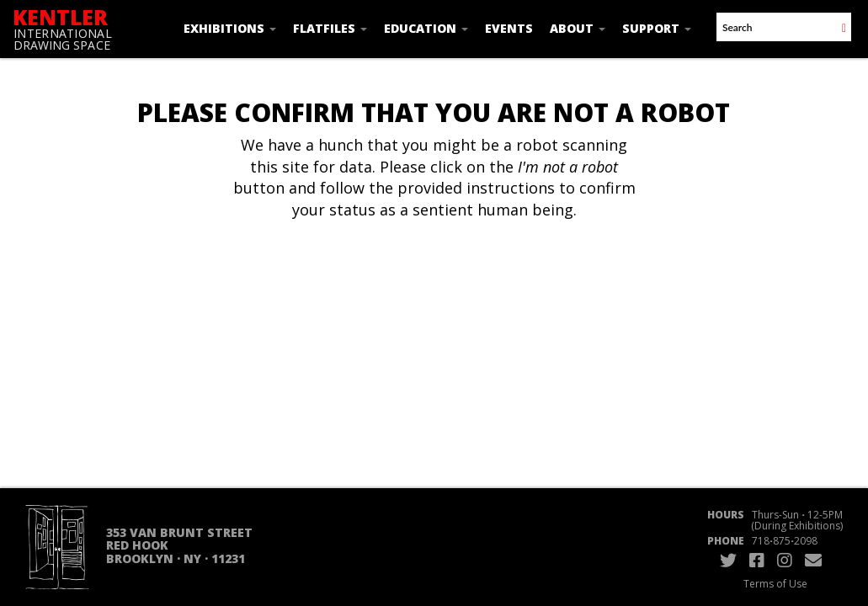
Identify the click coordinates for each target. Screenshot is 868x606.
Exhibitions (230, 28)
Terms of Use (775, 584)
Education (426, 28)
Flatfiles (330, 28)
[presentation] (458, 274)
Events (509, 28)
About (578, 28)
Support (657, 28)
